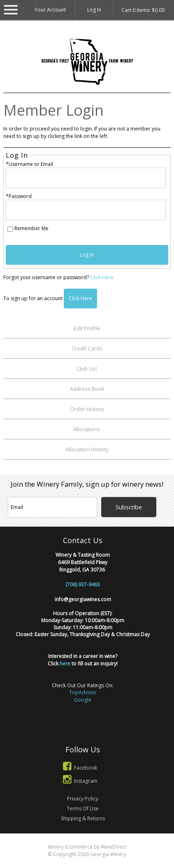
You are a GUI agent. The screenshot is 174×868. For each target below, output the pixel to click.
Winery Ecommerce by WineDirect (87, 847)
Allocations (87, 429)
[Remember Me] (10, 229)
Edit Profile (87, 328)
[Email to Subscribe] (52, 507)
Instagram (79, 781)
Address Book (87, 389)
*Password (19, 196)
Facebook (79, 768)
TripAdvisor (83, 692)
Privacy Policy (83, 799)
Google (83, 700)
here (65, 664)
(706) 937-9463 (83, 584)
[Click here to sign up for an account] (80, 299)
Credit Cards (87, 348)
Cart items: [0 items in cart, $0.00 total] (143, 10)
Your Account (50, 10)
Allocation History (87, 449)
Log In (94, 10)
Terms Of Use (83, 808)
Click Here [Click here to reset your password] (102, 277)
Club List (87, 369)
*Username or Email (29, 164)
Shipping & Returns (83, 818)
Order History (87, 409)
